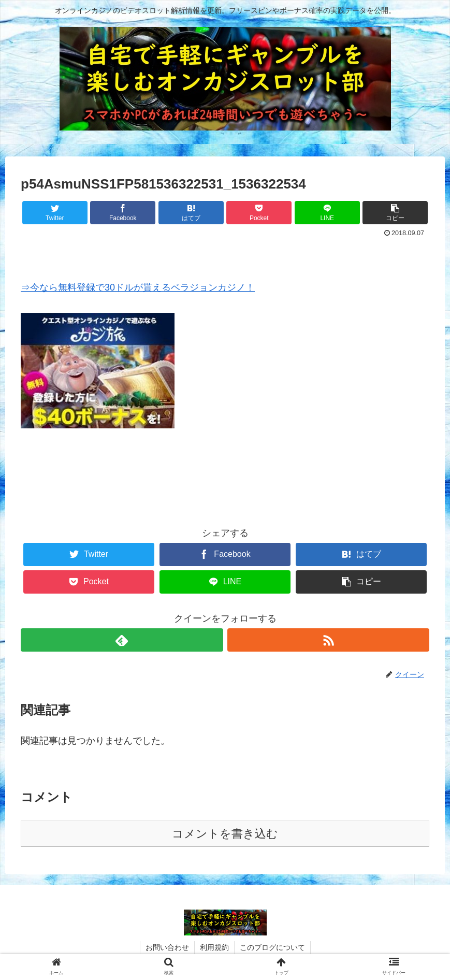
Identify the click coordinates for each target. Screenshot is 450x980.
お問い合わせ (167, 947)
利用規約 (214, 947)
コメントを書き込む (225, 834)
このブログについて (272, 947)
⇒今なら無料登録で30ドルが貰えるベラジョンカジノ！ (138, 287)
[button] (395, 213)
